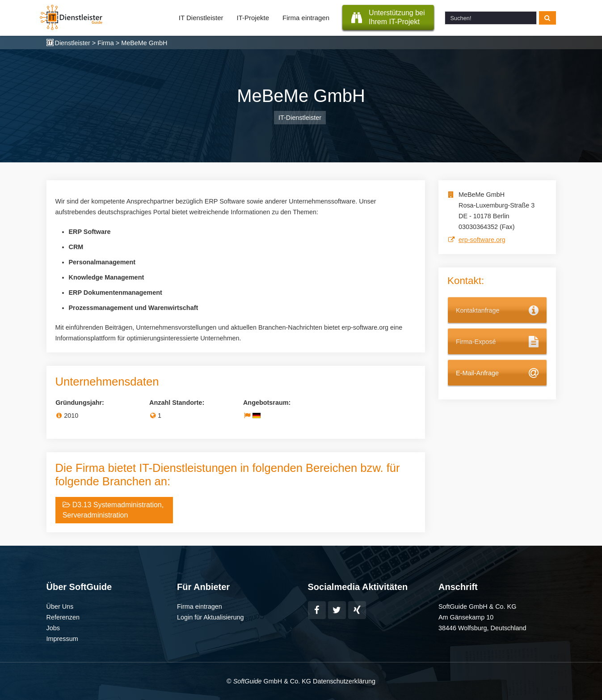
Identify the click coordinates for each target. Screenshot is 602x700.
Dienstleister (73, 43)
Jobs (53, 628)
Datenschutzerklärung (344, 681)
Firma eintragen (306, 18)
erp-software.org (482, 240)
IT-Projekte (253, 18)
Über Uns (60, 607)
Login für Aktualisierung (210, 617)
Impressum (62, 639)
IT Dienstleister (201, 18)
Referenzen (63, 617)
